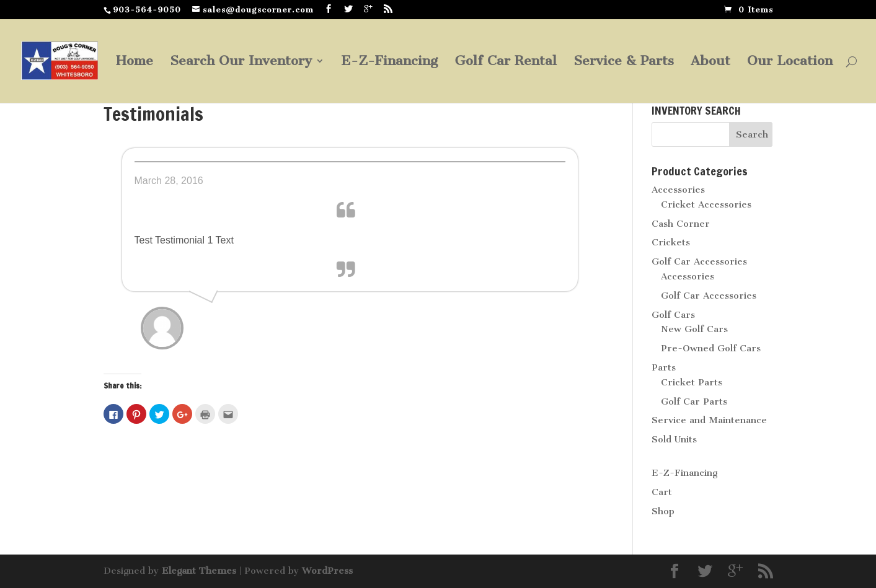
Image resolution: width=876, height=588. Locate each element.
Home (135, 62)
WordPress (327, 571)
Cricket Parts (692, 382)
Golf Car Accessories (699, 261)
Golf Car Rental (506, 62)
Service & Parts (624, 62)
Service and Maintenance (709, 420)
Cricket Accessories (706, 204)
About (710, 62)
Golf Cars (673, 315)
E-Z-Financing (389, 62)
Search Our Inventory (241, 62)
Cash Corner (681, 224)
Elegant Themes (199, 571)
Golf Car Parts (694, 402)
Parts (664, 367)
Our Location (790, 62)
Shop (663, 511)
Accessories (678, 190)
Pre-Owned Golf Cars (711, 348)
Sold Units (674, 439)
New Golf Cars (694, 329)
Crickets (671, 242)
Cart (662, 492)
